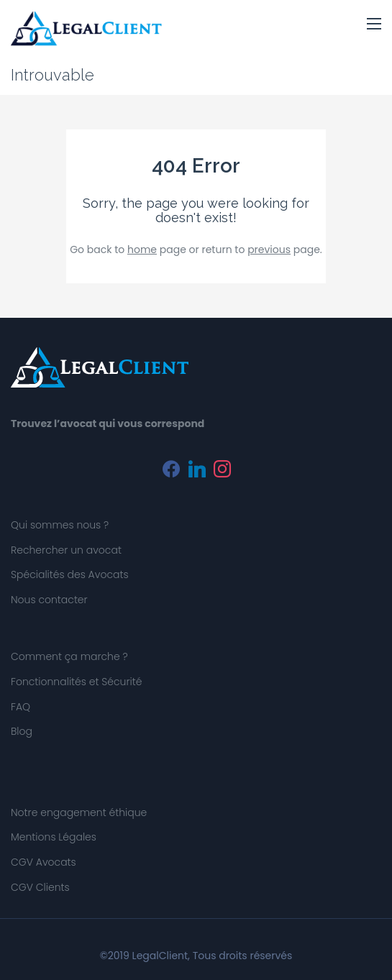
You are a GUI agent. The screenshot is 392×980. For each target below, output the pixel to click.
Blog (22, 731)
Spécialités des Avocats (70, 574)
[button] (374, 24)
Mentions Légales (54, 837)
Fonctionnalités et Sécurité (76, 682)
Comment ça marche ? (69, 656)
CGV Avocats (44, 862)
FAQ (20, 707)
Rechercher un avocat (66, 550)
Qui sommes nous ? (60, 525)
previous (269, 249)
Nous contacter (49, 600)
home (142, 249)
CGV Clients (40, 887)
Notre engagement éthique (79, 812)
